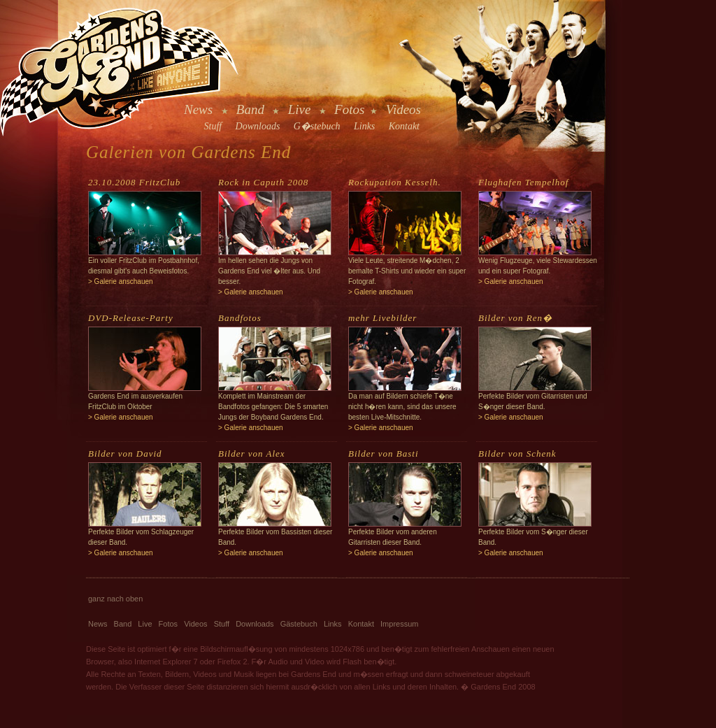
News (198, 109)
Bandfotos (240, 318)
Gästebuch (299, 624)
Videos (403, 109)
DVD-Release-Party (131, 318)
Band (250, 109)
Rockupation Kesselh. (395, 182)
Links (364, 126)
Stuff (213, 126)
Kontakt (404, 126)
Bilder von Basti (384, 454)
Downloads (258, 126)
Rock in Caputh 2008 (263, 182)
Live (300, 109)
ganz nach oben (115, 599)
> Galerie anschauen (121, 281)
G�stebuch (317, 126)
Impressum (399, 624)
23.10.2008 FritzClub (134, 182)
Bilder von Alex (252, 454)
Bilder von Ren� (515, 318)
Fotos (349, 109)
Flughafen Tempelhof (523, 182)
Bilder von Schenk (517, 454)
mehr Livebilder (382, 318)
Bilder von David (125, 454)
